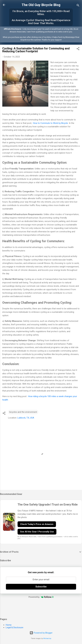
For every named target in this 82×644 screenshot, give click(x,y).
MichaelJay (47, 638)
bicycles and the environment (23, 412)
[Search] (78, 6)
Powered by (41, 597)
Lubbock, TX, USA (26, 418)
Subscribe (41, 587)
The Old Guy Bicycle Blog (41, 5)
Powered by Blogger (41, 633)
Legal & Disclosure (15, 627)
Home (9, 625)
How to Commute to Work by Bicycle (50, 123)
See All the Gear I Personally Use (37, 532)
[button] (78, 49)
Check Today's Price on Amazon (37, 524)
